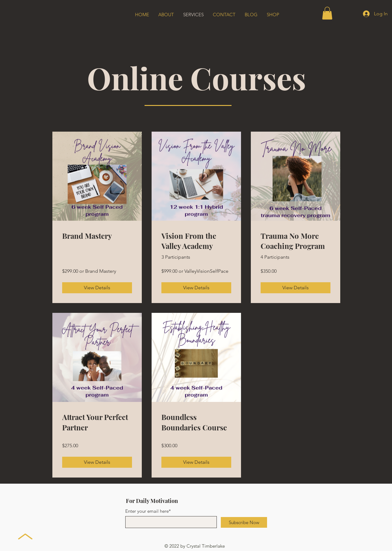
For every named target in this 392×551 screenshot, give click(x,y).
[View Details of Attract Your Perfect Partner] (97, 462)
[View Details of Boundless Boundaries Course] (196, 462)
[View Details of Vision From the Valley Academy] (196, 288)
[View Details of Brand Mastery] (97, 288)
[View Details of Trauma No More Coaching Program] (296, 288)
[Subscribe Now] (244, 522)
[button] (327, 13)
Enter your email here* (148, 511)
